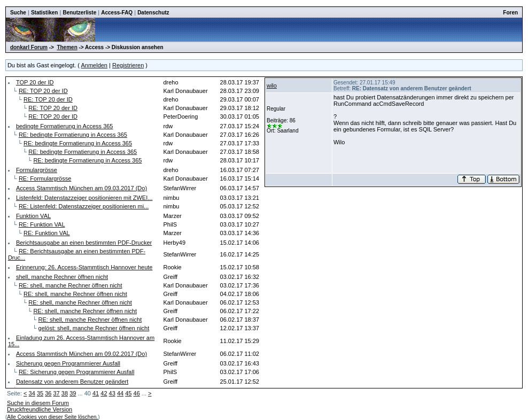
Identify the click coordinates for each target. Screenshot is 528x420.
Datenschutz (153, 13)
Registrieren (128, 65)
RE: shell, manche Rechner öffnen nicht (71, 285)
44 (120, 393)
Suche (18, 13)
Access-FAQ (117, 13)
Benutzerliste (79, 13)
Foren (510, 13)
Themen (67, 47)
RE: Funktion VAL (42, 224)
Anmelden (94, 65)
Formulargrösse (37, 170)
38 (65, 393)
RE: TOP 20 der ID (43, 91)
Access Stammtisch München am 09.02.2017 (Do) (81, 354)
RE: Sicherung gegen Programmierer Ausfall (76, 372)
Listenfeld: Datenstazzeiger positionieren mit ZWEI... (84, 198)
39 (73, 393)
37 (57, 393)
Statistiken (45, 13)
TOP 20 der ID (35, 82)
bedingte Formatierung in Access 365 (65, 126)
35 (40, 393)
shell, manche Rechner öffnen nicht (62, 277)
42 (104, 393)
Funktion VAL (33, 216)
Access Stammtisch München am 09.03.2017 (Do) (81, 188)
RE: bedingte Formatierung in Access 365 (73, 135)
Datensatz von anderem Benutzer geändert (72, 382)
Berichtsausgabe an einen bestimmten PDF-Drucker (84, 243)
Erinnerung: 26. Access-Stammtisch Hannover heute (84, 267)
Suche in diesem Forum (38, 403)
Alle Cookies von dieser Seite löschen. (52, 417)
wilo (272, 85)
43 (112, 393)
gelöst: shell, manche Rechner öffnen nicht (94, 328)
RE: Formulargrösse (45, 178)
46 (137, 393)
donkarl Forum (29, 47)
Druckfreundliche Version (40, 409)
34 (32, 393)
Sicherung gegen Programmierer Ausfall (68, 363)
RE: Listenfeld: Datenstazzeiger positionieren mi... (84, 206)
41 (96, 393)
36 (48, 393)
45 (128, 393)
